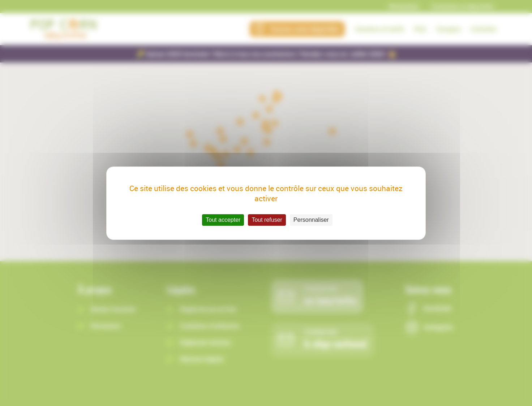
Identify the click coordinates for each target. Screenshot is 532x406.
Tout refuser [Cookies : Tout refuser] (267, 220)
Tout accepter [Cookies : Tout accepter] (223, 220)
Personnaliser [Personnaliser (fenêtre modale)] (311, 220)
